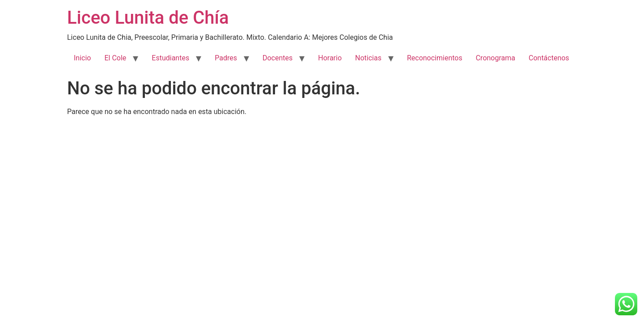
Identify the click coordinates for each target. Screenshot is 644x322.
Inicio (82, 58)
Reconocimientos (435, 58)
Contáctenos (549, 58)
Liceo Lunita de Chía (148, 18)
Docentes (278, 58)
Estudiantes (170, 58)
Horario (330, 58)
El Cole (115, 58)
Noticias (368, 58)
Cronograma (496, 58)
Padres (226, 58)
